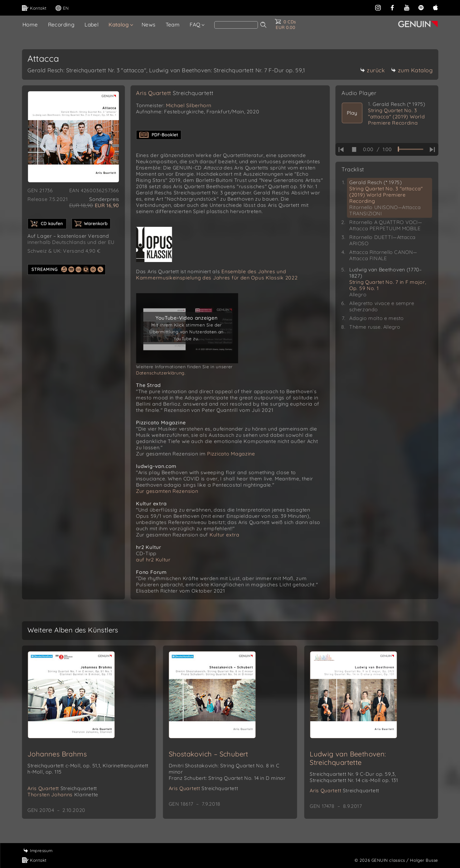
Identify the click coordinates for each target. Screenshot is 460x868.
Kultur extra (224, 535)
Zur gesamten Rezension (167, 491)
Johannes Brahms (57, 754)
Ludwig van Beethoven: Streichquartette (348, 758)
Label (92, 24)
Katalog (119, 24)
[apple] (435, 7)
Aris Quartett (175, 93)
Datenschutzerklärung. (161, 373)
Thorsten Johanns (63, 794)
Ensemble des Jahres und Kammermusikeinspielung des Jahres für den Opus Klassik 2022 (217, 274)
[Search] (236, 25)
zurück (372, 70)
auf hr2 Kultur (153, 560)
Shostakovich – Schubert (208, 754)
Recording (61, 24)
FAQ (195, 24)
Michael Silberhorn (189, 105)
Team (173, 24)
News (149, 24)
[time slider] (410, 149)
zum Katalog (412, 70)
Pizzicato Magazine (231, 454)
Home (30, 24)
